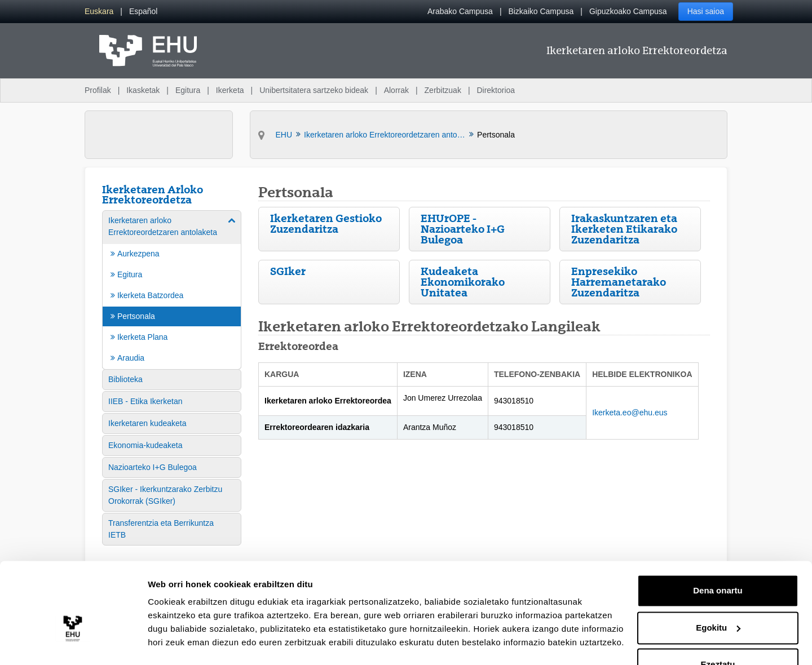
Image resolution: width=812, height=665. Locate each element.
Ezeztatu (718, 634)
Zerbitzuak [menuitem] (443, 90)
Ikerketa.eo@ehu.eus (630, 413)
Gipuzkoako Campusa (628, 11)
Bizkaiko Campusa (541, 11)
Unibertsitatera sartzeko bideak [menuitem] (314, 90)
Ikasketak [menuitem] (143, 90)
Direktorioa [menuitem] (496, 90)
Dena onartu (718, 560)
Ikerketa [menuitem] (230, 90)
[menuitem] (99, 12)
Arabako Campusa (460, 11)
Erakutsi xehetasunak (192, 643)
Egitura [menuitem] (188, 90)
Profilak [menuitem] (98, 90)
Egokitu (718, 597)
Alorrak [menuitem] (396, 90)
